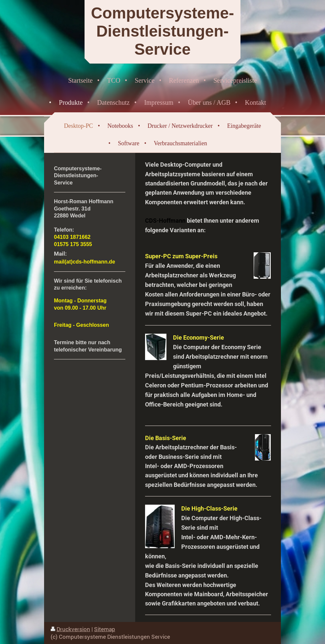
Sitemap (105, 629)
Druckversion (70, 629)
